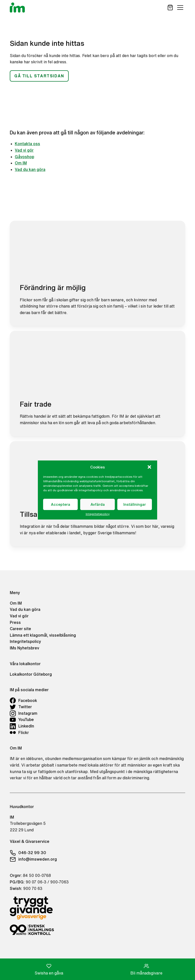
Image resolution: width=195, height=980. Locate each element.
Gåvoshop (24, 157)
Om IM (21, 163)
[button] (149, 467)
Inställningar (135, 504)
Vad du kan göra (30, 169)
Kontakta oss (27, 144)
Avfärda (98, 504)
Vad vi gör (24, 150)
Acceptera (61, 504)
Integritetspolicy (98, 514)
